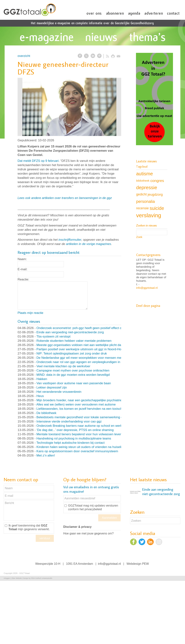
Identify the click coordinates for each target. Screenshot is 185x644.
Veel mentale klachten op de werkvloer (63, 366)
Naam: (22, 259)
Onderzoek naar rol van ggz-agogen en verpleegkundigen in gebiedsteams (89, 362)
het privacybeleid (91, 509)
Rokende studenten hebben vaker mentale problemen (74, 341)
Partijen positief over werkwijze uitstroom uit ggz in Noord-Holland (82, 349)
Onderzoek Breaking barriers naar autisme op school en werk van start (86, 426)
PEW (145, 564)
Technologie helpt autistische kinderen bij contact (71, 443)
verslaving (149, 215)
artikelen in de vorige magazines (89, 244)
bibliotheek (143, 181)
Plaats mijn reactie (30, 313)
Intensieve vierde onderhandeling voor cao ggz (69, 421)
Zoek (139, 237)
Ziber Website (17, 578)
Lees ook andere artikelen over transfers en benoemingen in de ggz (65, 198)
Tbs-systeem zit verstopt (53, 337)
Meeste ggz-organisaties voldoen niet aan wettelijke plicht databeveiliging (88, 345)
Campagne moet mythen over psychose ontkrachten (73, 370)
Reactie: (23, 279)
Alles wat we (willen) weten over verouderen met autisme (76, 404)
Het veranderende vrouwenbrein (59, 392)
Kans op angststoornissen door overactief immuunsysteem (77, 451)
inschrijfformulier (70, 240)
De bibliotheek (46, 413)
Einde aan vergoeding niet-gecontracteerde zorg (70, 332)
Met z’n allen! (46, 455)
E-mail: (22, 269)
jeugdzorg (155, 194)
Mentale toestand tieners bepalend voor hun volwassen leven (79, 434)
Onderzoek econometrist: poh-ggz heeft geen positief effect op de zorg (86, 328)
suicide (157, 208)
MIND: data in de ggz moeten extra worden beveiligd (73, 375)
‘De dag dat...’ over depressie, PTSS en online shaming (75, 430)
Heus (40, 396)
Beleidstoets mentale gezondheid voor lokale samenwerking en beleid (85, 417)
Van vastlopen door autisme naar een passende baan (74, 383)
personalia (146, 201)
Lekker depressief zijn (52, 387)
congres (157, 181)
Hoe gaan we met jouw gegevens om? (88, 533)
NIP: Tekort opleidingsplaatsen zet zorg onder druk (72, 353)
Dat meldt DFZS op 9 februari (38, 161)
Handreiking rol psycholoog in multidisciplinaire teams (74, 438)
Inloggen (7, 578)
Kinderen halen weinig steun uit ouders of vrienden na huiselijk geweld (85, 447)
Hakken (42, 379)
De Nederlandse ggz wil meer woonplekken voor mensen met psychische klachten (94, 358)
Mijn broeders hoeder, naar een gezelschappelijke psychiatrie (79, 400)
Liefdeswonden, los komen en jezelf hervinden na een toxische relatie (85, 409)
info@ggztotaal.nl (147, 288)
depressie (147, 188)
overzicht (24, 56)
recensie (142, 208)
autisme (144, 174)
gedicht (141, 194)
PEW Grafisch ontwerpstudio (42, 578)
